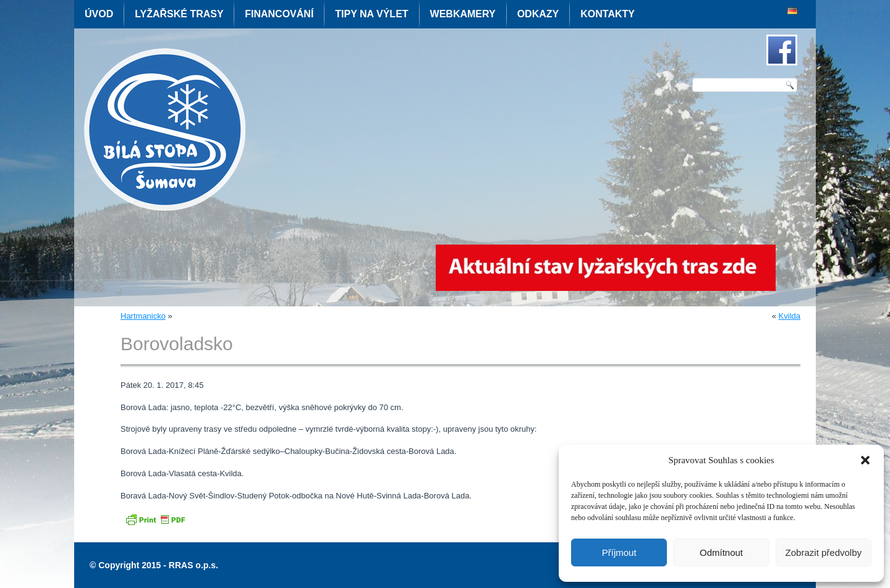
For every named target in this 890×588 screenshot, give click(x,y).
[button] (865, 460)
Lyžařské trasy (179, 14)
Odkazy (538, 14)
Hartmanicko (143, 316)
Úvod (99, 14)
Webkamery (463, 14)
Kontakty (608, 14)
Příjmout (619, 552)
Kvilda (790, 316)
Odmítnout (721, 552)
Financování (279, 14)
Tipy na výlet (371, 14)
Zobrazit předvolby (824, 552)
